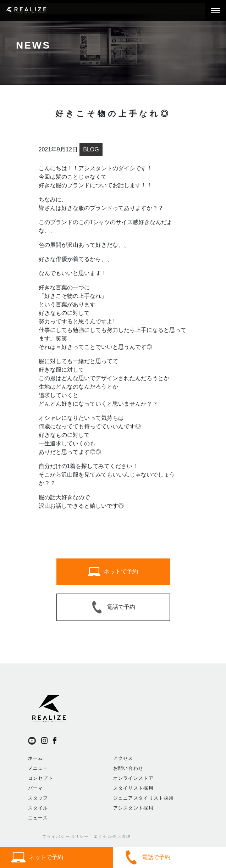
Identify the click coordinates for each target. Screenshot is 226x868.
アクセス (123, 758)
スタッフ (38, 798)
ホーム (36, 758)
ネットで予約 (37, 857)
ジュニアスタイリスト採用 (144, 798)
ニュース (38, 818)
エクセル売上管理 (112, 836)
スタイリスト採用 (133, 788)
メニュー (38, 768)
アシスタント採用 (133, 808)
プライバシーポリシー (66, 836)
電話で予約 (147, 857)
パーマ (36, 788)
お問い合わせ (128, 768)
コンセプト (41, 778)
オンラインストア (133, 778)
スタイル (38, 808)
